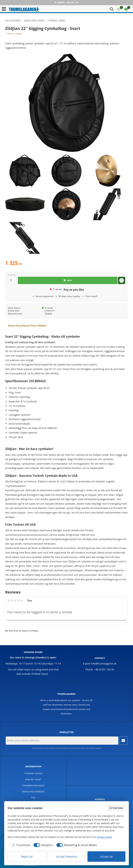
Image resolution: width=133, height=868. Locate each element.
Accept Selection (67, 857)
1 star (9, 600)
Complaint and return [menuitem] (33, 785)
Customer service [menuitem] (33, 773)
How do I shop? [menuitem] (33, 779)
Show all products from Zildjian (27, 326)
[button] (5, 9)
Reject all (27, 857)
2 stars (12, 600)
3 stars (15, 600)
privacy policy (95, 748)
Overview (116, 808)
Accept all (106, 857)
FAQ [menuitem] (33, 798)
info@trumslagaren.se (104, 664)
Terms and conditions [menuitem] (33, 791)
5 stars (21, 600)
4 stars (18, 600)
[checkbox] (19, 845)
